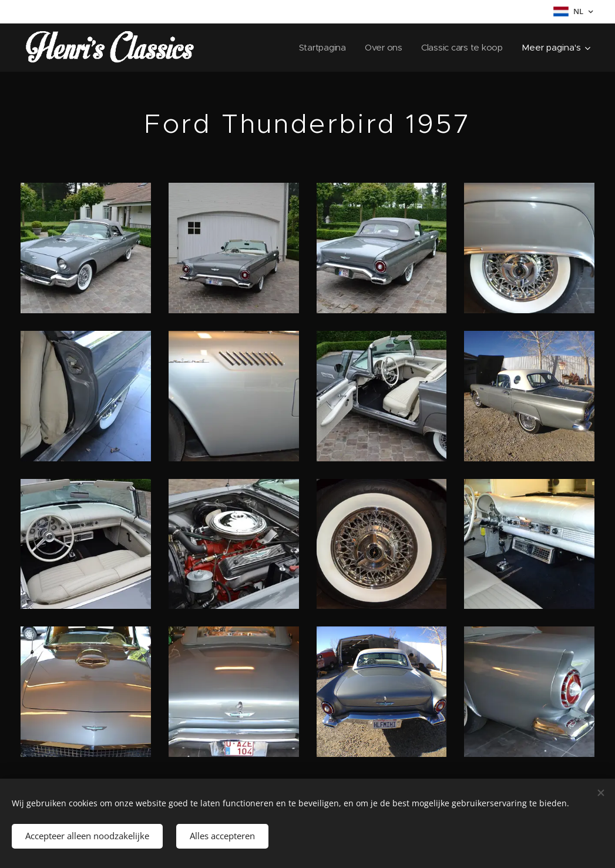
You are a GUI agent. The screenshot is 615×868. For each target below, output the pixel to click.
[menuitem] (321, 48)
